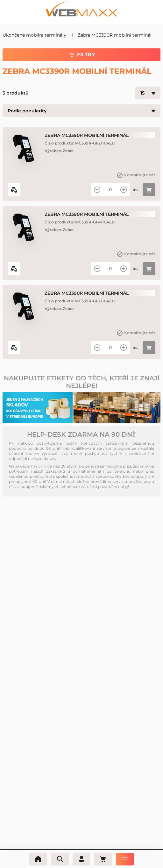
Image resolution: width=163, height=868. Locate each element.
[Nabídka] (125, 859)
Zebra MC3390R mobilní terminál (115, 35)
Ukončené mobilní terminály (34, 35)
